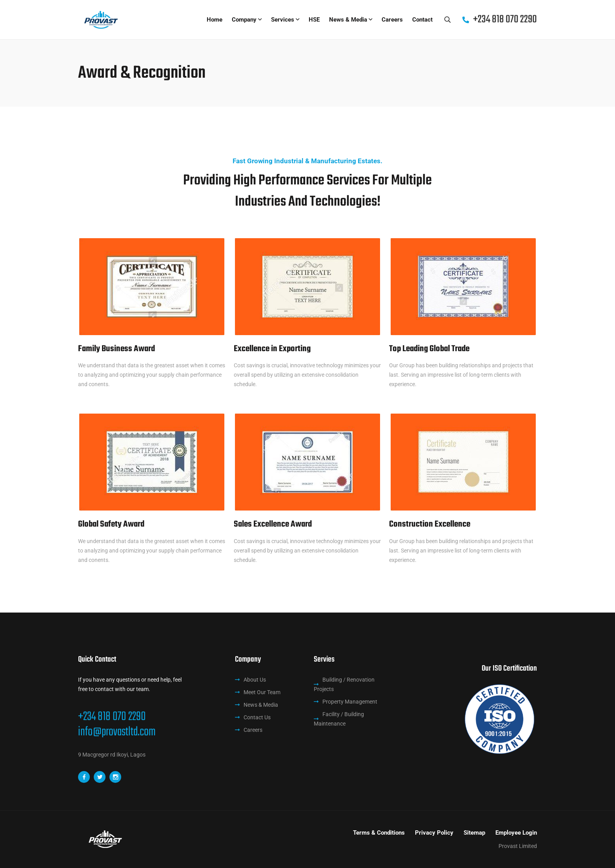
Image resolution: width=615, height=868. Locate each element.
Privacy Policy (434, 833)
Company (244, 20)
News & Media (348, 20)
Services (283, 20)
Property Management (350, 702)
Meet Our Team (262, 692)
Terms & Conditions (379, 833)
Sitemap (474, 833)
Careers (392, 20)
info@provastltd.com (117, 732)
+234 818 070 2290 (112, 717)
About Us (255, 680)
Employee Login (516, 833)
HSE (314, 20)
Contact (422, 20)
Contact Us (257, 717)
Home (215, 20)
